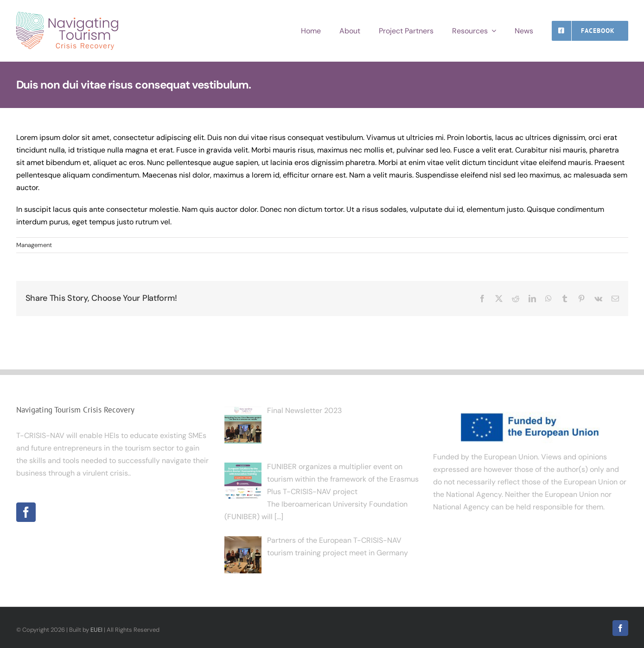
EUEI (96, 630)
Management (34, 245)
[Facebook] (26, 512)
